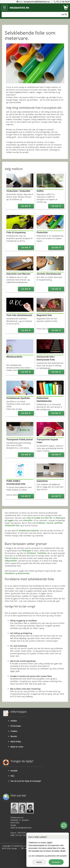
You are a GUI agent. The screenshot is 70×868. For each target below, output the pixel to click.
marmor (50, 523)
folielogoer (27, 551)
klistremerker (24, 573)
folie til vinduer (11, 558)
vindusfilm (28, 520)
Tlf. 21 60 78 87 (63, 2)
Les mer (26, 206)
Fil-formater (16, 726)
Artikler (14, 721)
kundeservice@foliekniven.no (37, 2)
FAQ (12, 776)
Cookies (14, 731)
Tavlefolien (42, 553)
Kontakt (14, 771)
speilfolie (58, 523)
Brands (14, 736)
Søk (64, 14)
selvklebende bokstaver (29, 531)
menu (4, 8)
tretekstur (41, 523)
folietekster (10, 573)
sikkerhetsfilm (11, 561)
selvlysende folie (12, 525)
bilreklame (31, 553)
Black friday (16, 742)
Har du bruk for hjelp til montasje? (26, 781)
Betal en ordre (17, 747)
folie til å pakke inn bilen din (40, 518)
